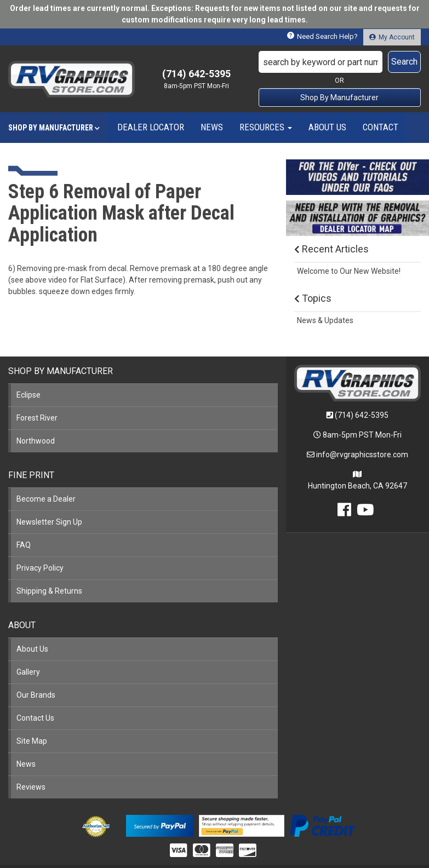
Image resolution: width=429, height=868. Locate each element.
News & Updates (325, 320)
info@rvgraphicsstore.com (362, 455)
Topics (313, 298)
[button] (340, 62)
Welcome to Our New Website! (349, 271)
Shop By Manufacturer (339, 97)
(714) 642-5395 (362, 415)
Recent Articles (331, 249)
